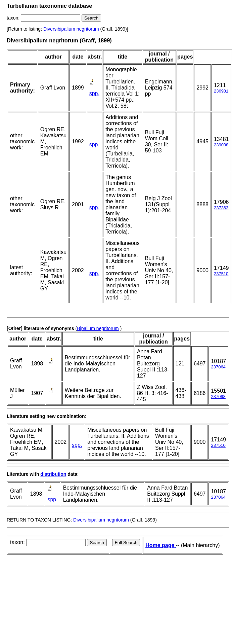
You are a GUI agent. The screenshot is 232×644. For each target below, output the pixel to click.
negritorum (88, 29)
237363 (221, 208)
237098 (218, 397)
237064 (218, 367)
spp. (94, 93)
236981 (221, 91)
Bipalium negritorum (98, 328)
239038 (221, 145)
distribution (53, 474)
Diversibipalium (59, 29)
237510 (221, 274)
